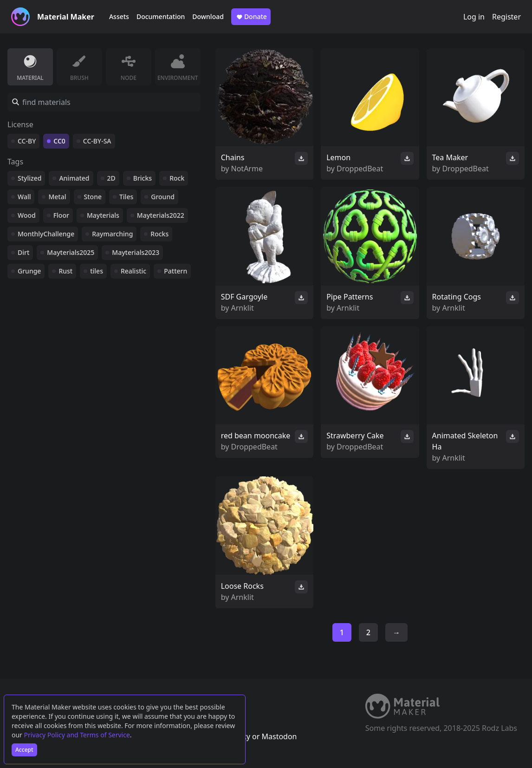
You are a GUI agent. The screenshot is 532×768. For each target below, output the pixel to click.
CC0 (59, 141)
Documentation (161, 16)
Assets (119, 16)
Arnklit (243, 308)
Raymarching (112, 234)
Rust (65, 271)
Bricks (143, 178)
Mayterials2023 (136, 252)
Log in (474, 17)
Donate (251, 17)
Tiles (126, 197)
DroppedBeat (360, 169)
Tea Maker (450, 157)
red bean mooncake (256, 436)
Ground (163, 197)
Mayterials (103, 215)
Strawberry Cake (355, 436)
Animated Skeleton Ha (465, 441)
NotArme (247, 169)
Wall (24, 197)
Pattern (175, 271)
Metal (57, 197)
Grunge (29, 271)
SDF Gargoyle (244, 297)
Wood (27, 215)
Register (506, 17)
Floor (61, 215)
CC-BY (27, 141)
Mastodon (279, 736)
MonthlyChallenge (46, 234)
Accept (24, 750)
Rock (177, 178)
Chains (233, 157)
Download (208, 16)
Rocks (159, 234)
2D (111, 178)
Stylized (29, 178)
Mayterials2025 (71, 252)
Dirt (23, 252)
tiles (97, 271)
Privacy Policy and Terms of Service (77, 735)
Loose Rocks (242, 586)
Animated (74, 178)
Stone (93, 197)
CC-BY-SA (97, 141)
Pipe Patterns (350, 297)
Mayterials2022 (161, 215)
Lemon (338, 157)
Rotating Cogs (457, 297)
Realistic (133, 271)
